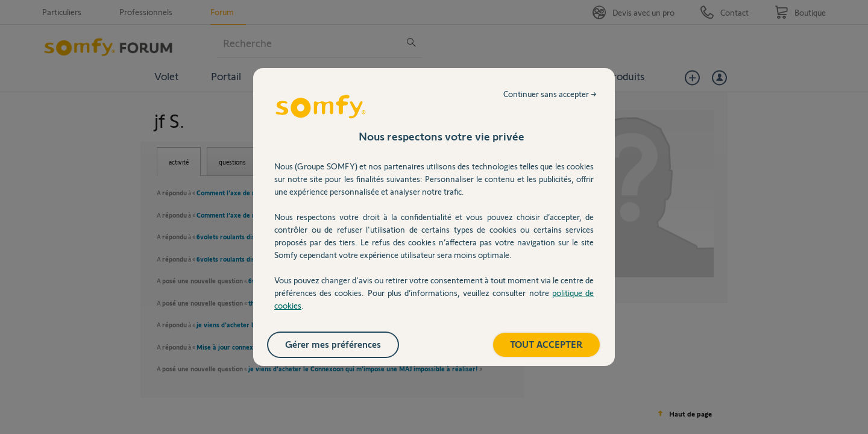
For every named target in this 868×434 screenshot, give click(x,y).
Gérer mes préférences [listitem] (333, 344)
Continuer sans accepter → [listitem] (550, 94)
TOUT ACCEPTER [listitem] (546, 344)
